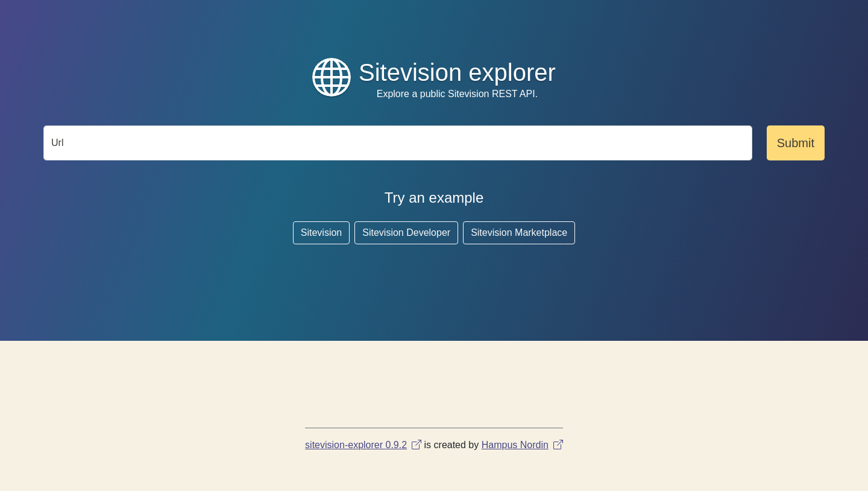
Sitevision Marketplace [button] (519, 233)
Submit (796, 143)
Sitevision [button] (321, 233)
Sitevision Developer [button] (406, 233)
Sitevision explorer (457, 72)
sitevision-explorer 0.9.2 (363, 445)
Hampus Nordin (522, 445)
